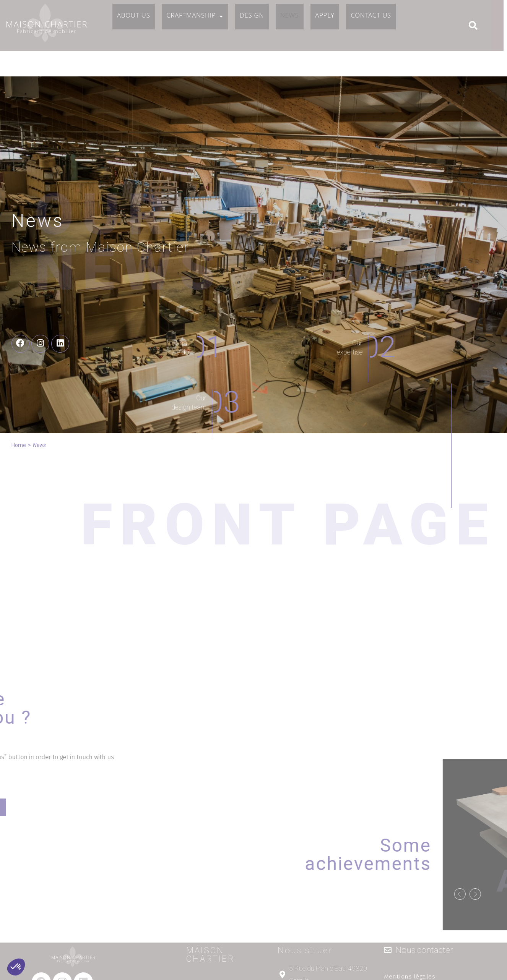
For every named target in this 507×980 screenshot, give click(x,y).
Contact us (382, 26)
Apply (334, 26)
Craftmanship (198, 26)
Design (257, 26)
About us (135, 26)
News (297, 26)
